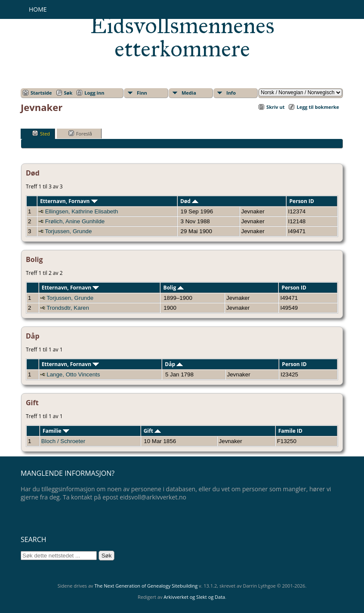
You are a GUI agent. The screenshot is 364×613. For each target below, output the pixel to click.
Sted (41, 133)
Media (189, 93)
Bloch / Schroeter (63, 441)
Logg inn (94, 93)
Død (189, 201)
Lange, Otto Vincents (73, 374)
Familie (56, 431)
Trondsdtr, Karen (68, 308)
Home (38, 9)
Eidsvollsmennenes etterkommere (182, 37)
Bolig (174, 288)
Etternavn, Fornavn (69, 201)
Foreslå (80, 133)
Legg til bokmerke (318, 107)
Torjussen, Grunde (68, 231)
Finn (142, 93)
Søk (68, 93)
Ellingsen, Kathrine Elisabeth (82, 211)
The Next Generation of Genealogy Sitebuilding (146, 586)
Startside (41, 93)
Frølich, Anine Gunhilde (75, 221)
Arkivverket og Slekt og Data (194, 597)
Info (231, 93)
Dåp (174, 364)
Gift (152, 431)
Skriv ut (275, 107)
